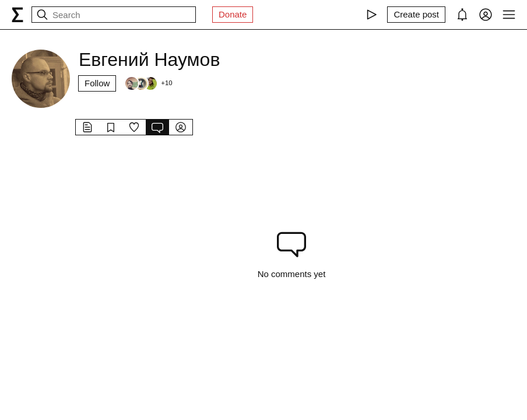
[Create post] (416, 15)
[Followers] (148, 83)
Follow (97, 83)
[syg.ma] (17, 15)
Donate (233, 14)
